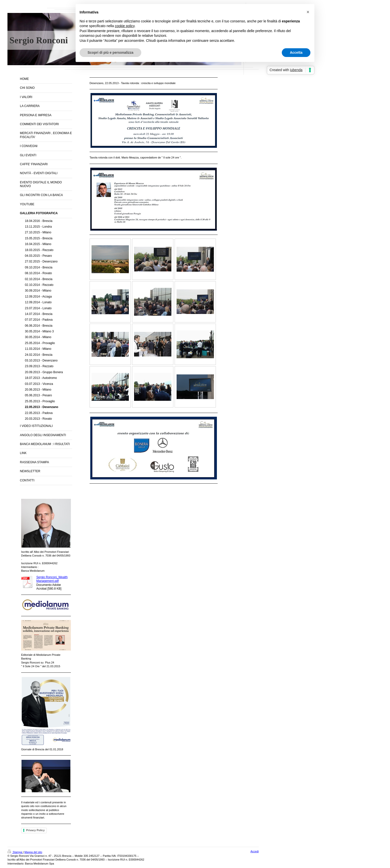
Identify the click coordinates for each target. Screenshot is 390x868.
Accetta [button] (296, 52)
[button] (308, 12)
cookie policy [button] (125, 26)
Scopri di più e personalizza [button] (110, 52)
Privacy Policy (35, 830)
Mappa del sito (33, 852)
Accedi (255, 851)
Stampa (15, 852)
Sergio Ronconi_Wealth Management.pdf (52, 579)
